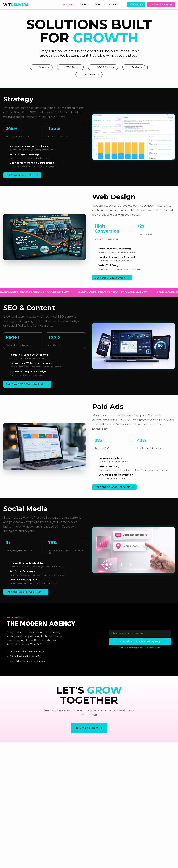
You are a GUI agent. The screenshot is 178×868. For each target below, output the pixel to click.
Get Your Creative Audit (112, 281)
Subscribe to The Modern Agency (140, 645)
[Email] (140, 636)
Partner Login (136, 5)
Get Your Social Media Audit (26, 595)
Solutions (69, 5)
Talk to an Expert (89, 731)
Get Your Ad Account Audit (114, 490)
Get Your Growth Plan (22, 178)
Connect (115, 5)
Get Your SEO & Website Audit (27, 387)
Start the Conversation (161, 5)
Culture (99, 5)
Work (85, 5)
